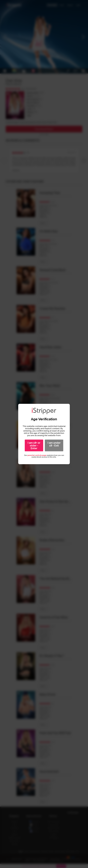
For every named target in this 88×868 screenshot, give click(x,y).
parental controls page (37, 455)
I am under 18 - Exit (54, 444)
